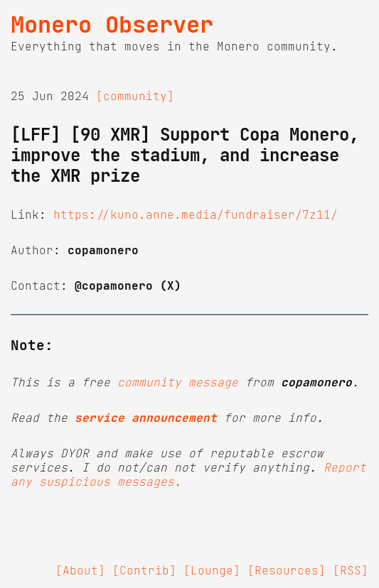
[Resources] (287, 570)
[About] (80, 570)
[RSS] (351, 570)
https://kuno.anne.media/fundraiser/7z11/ (196, 214)
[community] (135, 96)
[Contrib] (144, 570)
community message (178, 382)
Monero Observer (112, 25)
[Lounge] (212, 570)
